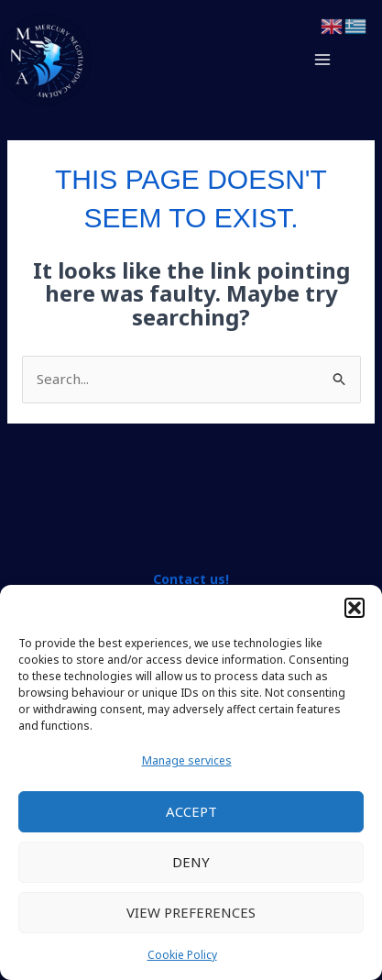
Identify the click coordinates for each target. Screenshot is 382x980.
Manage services (187, 760)
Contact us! (191, 579)
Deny (191, 862)
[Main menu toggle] (323, 60)
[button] (355, 608)
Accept (191, 811)
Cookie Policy (182, 955)
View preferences (191, 912)
